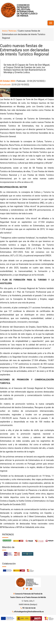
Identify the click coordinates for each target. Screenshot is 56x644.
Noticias (12, 31)
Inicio (5, 31)
